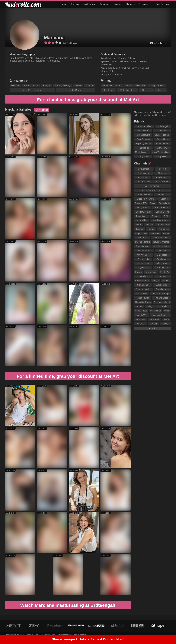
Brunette (107, 86)
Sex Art (90, 86)
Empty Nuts (162, 139)
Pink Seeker (143, 148)
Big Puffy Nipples (144, 144)
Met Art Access (142, 152)
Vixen (167, 311)
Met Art (15, 86)
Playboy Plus (143, 268)
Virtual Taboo (141, 311)
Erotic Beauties (144, 126)
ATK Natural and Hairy (152, 190)
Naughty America (161, 242)
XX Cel (154, 324)
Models (118, 4)
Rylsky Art (165, 272)
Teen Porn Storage (32, 90)
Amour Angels (31, 86)
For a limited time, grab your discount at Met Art (88, 100)
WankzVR (142, 315)
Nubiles (163, 251)
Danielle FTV (141, 203)
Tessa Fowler (143, 298)
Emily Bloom (143, 207)
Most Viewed (89, 4)
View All (152, 328)
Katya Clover (141, 233)
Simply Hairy (143, 156)
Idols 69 (149, 225)
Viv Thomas (156, 311)
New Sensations (161, 246)
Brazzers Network (145, 199)
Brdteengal (163, 126)
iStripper (140, 229)
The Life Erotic (161, 298)
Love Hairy (155, 233)
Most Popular (42, 110)
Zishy (165, 324)
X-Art (166, 319)
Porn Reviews (162, 4)
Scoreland (144, 276)
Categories (105, 4)
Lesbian (108, 90)
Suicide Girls (162, 285)
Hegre (138, 225)
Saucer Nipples (162, 135)
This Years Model (162, 302)
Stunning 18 (143, 285)
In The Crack (163, 225)
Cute (119, 86)
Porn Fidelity (162, 268)
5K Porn (163, 169)
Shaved (146, 90)
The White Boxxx (143, 302)
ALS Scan (143, 177)
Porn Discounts (143, 135)
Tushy (139, 306)
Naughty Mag (142, 246)
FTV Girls (141, 220)
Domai (78, 86)
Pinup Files (162, 263)
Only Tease (162, 255)
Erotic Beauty (76, 90)
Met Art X (142, 238)
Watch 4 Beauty (160, 315)
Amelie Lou (161, 177)
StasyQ (155, 281)
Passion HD (143, 259)
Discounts (145, 4)
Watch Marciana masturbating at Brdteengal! (68, 605)
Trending (75, 4)
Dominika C (164, 203)
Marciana (54, 38)
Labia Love (162, 131)
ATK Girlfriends (152, 186)
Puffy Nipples (127, 90)
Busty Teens (162, 156)
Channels (130, 4)
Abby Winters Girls (161, 152)
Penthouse (162, 259)
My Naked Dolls (143, 242)
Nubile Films (144, 251)
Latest (63, 4)
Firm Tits (141, 86)
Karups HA (164, 229)
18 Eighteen (144, 169)
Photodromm (143, 263)
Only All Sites (143, 255)
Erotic (129, 86)
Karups (151, 229)
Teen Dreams (162, 289)
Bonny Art (162, 195)
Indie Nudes (143, 131)
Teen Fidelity (142, 294)
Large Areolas (157, 86)
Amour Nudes (162, 144)
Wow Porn (155, 319)
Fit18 (166, 216)
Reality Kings (151, 272)
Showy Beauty (63, 86)
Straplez (166, 281)
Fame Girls (141, 216)
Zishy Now (162, 148)
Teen (161, 90)
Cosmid (164, 199)
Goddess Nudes (160, 220)
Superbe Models (144, 289)
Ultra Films (164, 306)
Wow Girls (141, 319)
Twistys (150, 306)
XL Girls (140, 324)
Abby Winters (144, 173)
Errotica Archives (144, 212)
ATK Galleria (162, 182)
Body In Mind (144, 195)
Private (138, 272)
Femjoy (47, 86)
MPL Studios (161, 238)
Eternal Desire (162, 212)
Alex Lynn (162, 173)
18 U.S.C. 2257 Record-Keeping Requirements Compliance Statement (59, 634)
